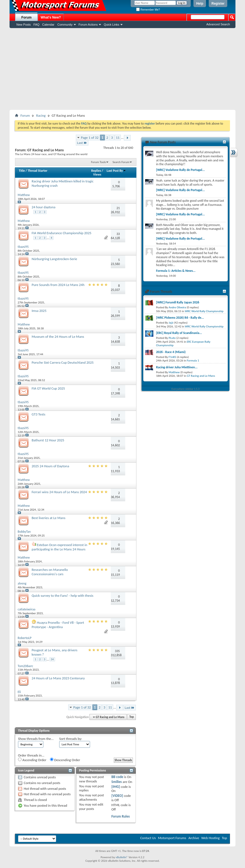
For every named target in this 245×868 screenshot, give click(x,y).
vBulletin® (122, 857)
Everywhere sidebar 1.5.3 (186, 389)
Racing (41, 115)
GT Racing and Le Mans (201, 376)
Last (82, 143)
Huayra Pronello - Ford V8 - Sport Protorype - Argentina (58, 625)
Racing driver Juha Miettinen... (177, 367)
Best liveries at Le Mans (49, 518)
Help (200, 4)
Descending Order (65, 760)
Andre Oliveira (177, 307)
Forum (26, 17)
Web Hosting (210, 838)
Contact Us (148, 838)
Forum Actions (88, 25)
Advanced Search (218, 24)
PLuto (172, 338)
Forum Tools (98, 162)
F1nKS (172, 357)
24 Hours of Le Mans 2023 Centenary (58, 678)
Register (218, 4)
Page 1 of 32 (90, 138)
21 (118, 208)
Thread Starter (38, 171)
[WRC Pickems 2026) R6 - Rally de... (180, 318)
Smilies (116, 782)
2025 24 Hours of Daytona (50, 466)
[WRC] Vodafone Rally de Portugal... (180, 170)
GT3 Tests (38, 414)
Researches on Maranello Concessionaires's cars (50, 572)
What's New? (51, 17)
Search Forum (121, 162)
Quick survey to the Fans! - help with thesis (62, 596)
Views (97, 174)
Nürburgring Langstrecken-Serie (54, 259)
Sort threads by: (71, 739)
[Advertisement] (122, 69)
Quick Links (111, 25)
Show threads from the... (36, 739)
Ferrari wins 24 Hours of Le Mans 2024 (59, 492)
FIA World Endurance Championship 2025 (62, 233)
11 (118, 138)
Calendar (48, 25)
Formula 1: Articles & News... (176, 271)
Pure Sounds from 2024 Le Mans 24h (58, 285)
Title (22, 171)
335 (117, 651)
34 (52, 659)
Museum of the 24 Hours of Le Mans (58, 337)
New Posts (24, 25)
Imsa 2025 (39, 311)
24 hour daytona (44, 207)
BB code (117, 777)
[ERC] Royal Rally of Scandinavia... (179, 333)
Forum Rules (120, 816)
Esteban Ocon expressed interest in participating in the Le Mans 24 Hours (59, 547)
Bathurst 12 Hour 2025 (48, 440)
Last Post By (116, 171)
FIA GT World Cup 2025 (48, 388)
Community (65, 25)
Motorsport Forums (172, 838)
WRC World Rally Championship (204, 311)
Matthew (174, 372)
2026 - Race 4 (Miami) (171, 352)
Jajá (171, 323)
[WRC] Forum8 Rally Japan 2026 (178, 302)
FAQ (37, 25)
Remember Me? (148, 10)
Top (132, 717)
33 (118, 234)
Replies (96, 171)
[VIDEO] (117, 796)
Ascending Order (32, 760)
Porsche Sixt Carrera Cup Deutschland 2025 (63, 362)
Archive (194, 838)
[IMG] (116, 787)
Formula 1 (193, 361)
